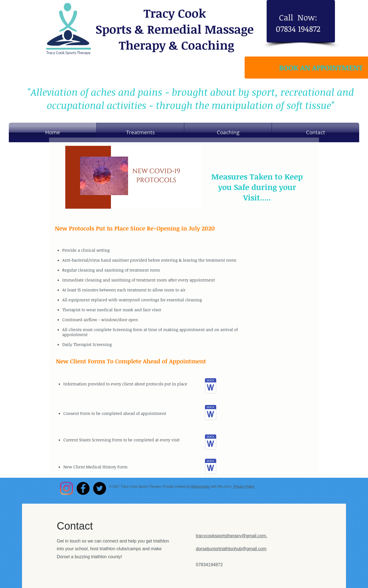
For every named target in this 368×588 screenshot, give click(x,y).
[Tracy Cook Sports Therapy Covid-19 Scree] (211, 467)
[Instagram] (67, 488)
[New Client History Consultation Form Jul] (211, 443)
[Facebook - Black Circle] (83, 488)
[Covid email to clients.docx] (211, 386)
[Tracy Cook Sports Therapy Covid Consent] (211, 413)
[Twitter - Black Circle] (100, 488)
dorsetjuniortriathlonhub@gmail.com (231, 549)
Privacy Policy (243, 487)
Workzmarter (200, 487)
